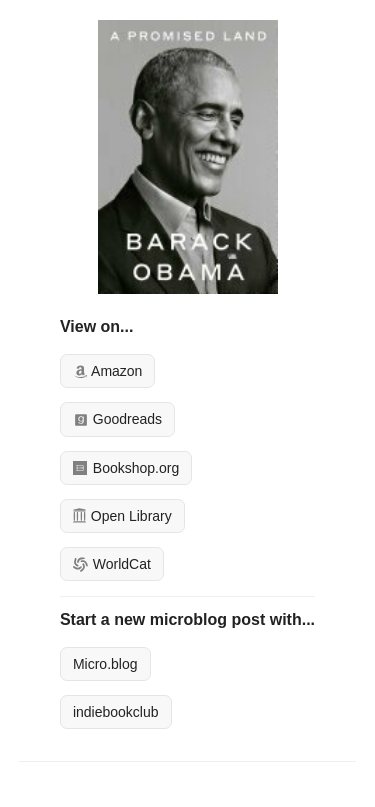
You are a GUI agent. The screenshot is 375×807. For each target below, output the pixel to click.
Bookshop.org (126, 468)
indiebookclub (116, 712)
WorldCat (112, 564)
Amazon (107, 371)
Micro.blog (105, 664)
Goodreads (117, 419)
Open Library (122, 516)
